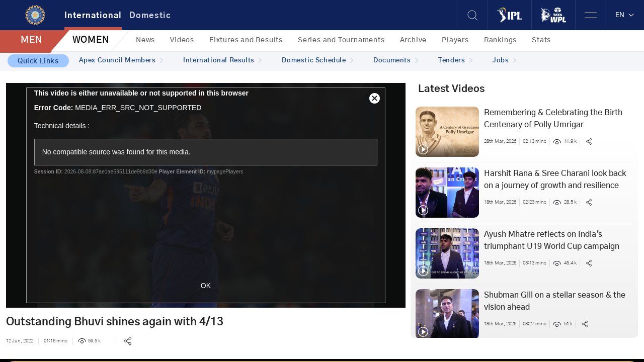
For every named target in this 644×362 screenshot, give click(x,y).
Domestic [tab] (150, 16)
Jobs (504, 61)
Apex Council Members (121, 61)
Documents (396, 61)
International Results (222, 61)
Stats (541, 40)
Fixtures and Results (246, 40)
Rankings (500, 40)
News (145, 40)
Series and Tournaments (341, 40)
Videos (182, 40)
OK (206, 286)
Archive (414, 40)
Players (455, 40)
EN (625, 15)
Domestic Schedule (317, 61)
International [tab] (93, 16)
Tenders (455, 61)
